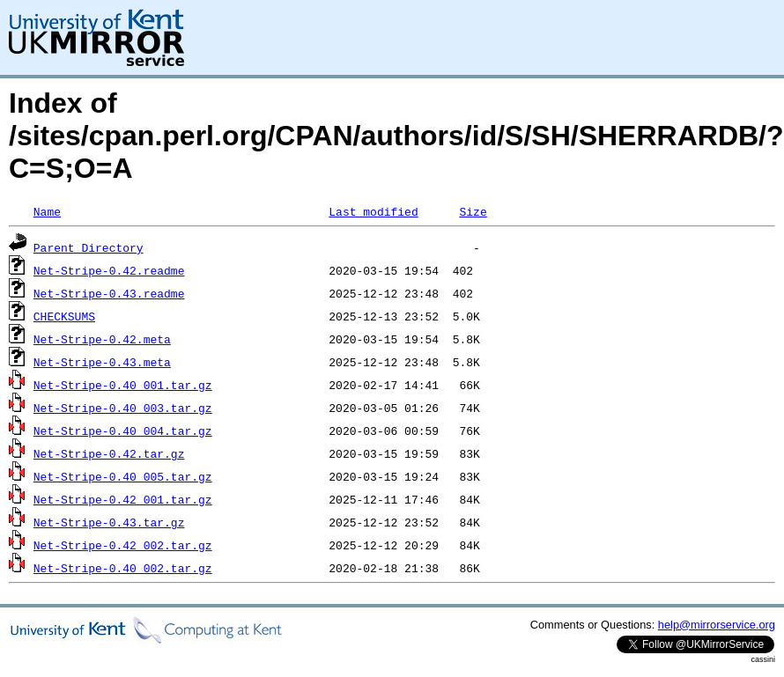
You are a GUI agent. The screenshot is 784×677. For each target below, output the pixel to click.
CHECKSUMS (64, 316)
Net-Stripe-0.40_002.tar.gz (123, 568)
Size (473, 211)
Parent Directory (89, 247)
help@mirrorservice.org (717, 625)
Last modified (373, 211)
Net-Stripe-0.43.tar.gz (109, 522)
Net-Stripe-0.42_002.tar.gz (123, 545)
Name (47, 211)
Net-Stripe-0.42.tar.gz (109, 453)
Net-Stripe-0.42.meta (102, 339)
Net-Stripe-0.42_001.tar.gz (123, 499)
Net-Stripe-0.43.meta (102, 362)
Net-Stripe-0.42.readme (109, 270)
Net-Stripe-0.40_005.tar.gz (123, 476)
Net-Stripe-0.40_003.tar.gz (123, 408)
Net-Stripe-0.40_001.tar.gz (123, 385)
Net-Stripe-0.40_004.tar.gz (123, 430)
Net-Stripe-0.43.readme (109, 293)
